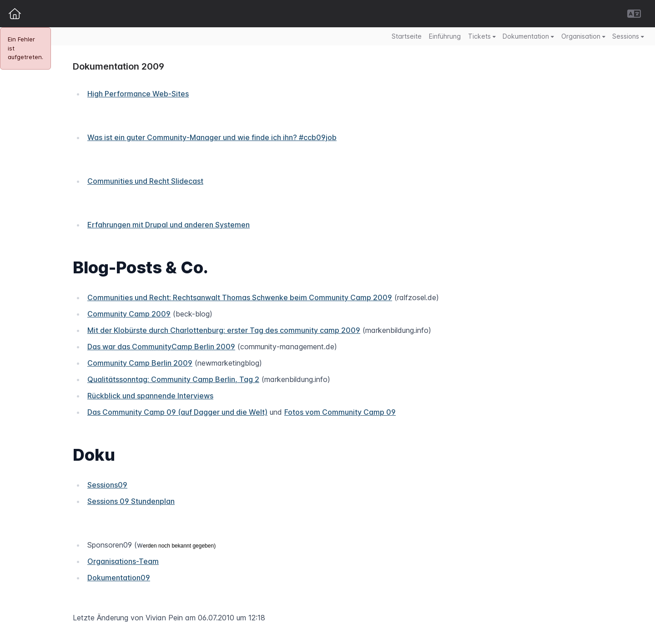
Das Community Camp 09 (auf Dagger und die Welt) (177, 412)
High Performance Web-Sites (138, 94)
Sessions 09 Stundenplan (131, 501)
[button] (634, 14)
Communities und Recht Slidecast (145, 181)
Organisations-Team (123, 561)
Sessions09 (107, 485)
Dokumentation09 (119, 578)
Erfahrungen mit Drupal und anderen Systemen (169, 225)
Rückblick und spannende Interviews (150, 396)
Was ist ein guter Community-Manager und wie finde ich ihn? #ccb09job (212, 137)
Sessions (628, 36)
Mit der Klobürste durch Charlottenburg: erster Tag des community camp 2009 (224, 330)
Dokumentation (528, 36)
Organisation (583, 36)
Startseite (407, 36)
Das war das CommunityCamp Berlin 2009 (161, 347)
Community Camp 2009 (129, 314)
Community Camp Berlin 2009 (140, 363)
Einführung (445, 36)
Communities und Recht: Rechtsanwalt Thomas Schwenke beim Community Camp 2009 (240, 297)
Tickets (482, 36)
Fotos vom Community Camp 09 (340, 412)
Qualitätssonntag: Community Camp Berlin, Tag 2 (173, 379)
